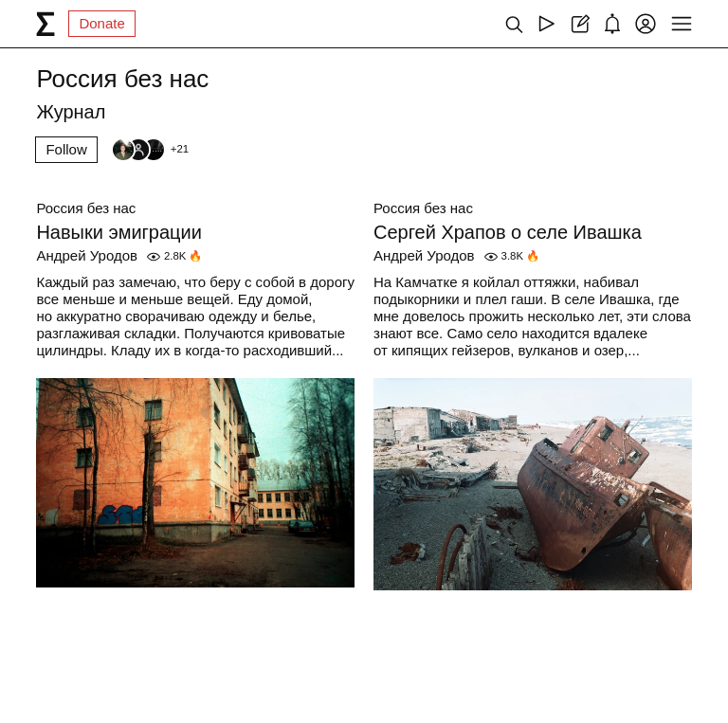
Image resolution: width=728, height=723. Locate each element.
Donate (101, 23)
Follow (66, 149)
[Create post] (580, 24)
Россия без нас (86, 208)
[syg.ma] (45, 24)
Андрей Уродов (87, 255)
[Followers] (150, 150)
